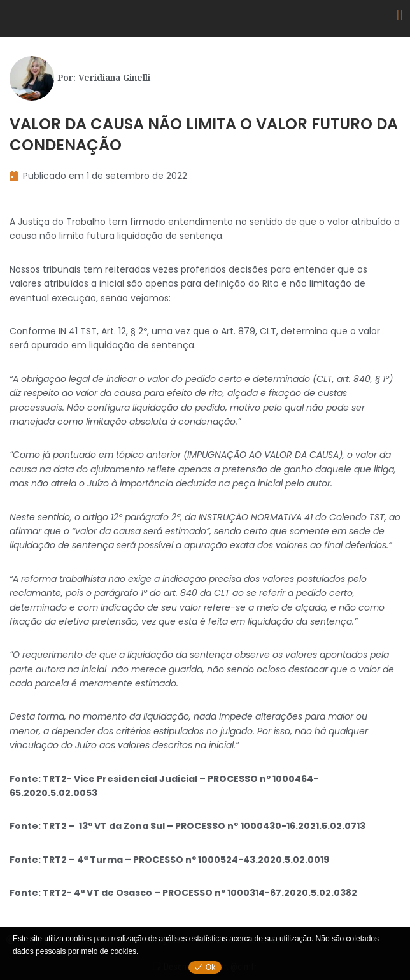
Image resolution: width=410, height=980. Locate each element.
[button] (400, 15)
